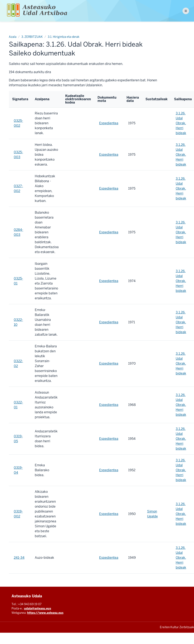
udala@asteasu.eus (38, 608)
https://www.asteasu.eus (45, 613)
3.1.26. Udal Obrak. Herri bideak (181, 123)
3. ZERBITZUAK (32, 37)
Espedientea (109, 123)
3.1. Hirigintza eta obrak (64, 37)
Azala (13, 37)
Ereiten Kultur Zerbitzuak (177, 627)
